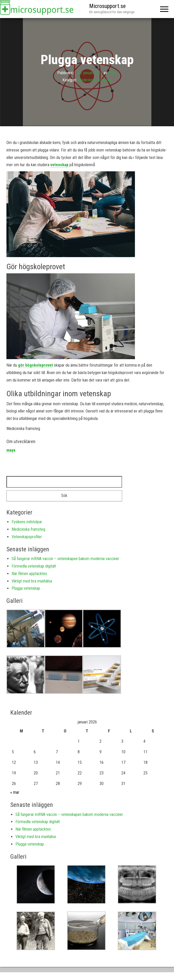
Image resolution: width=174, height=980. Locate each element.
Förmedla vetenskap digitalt (34, 566)
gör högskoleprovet (35, 365)
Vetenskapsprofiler (27, 537)
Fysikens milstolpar (27, 522)
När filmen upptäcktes (29, 574)
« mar (15, 792)
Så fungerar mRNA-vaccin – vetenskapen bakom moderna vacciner (65, 559)
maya (112, 73)
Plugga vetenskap (26, 588)
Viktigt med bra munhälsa (32, 581)
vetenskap (59, 165)
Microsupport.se (107, 6)
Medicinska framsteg (95, 80)
